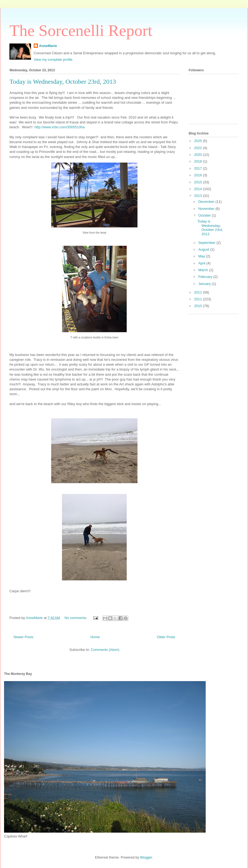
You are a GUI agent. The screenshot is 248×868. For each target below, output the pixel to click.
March (204, 270)
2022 (199, 148)
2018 (199, 161)
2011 (199, 299)
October (205, 215)
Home (95, 637)
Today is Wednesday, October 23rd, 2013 (63, 82)
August (204, 249)
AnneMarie (48, 46)
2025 (199, 141)
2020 (199, 155)
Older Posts (166, 637)
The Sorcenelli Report (81, 31)
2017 (199, 168)
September (207, 243)
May (202, 256)
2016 (199, 175)
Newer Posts (23, 637)
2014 (199, 189)
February (206, 277)
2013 (199, 196)
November (207, 209)
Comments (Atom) (105, 650)
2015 (199, 182)
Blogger (146, 857)
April (202, 263)
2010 (199, 306)
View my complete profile (53, 60)
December (207, 202)
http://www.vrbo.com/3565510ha (60, 127)
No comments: (76, 618)
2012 (199, 292)
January (205, 284)
